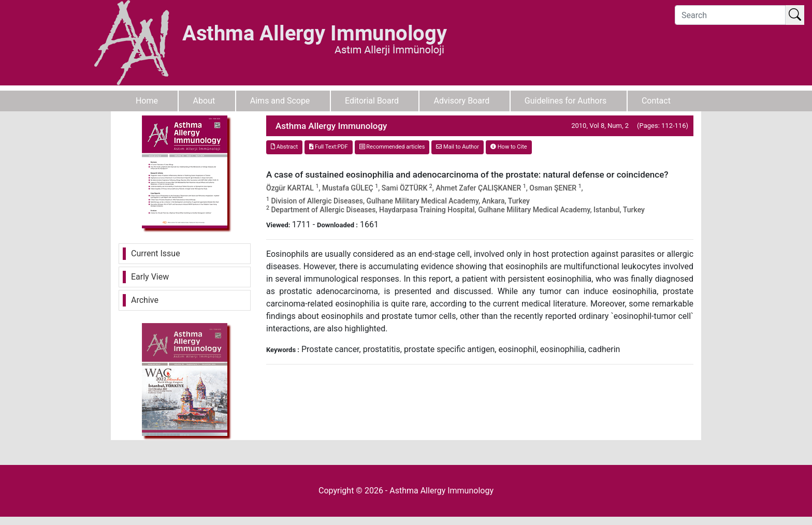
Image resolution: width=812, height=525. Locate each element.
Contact (656, 101)
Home (147, 101)
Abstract (284, 147)
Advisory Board (462, 101)
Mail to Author (458, 147)
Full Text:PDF (328, 147)
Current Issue (156, 253)
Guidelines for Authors (566, 101)
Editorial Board (372, 101)
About (204, 101)
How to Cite (509, 147)
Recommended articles (392, 147)
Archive (145, 300)
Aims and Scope (280, 101)
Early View (150, 277)
